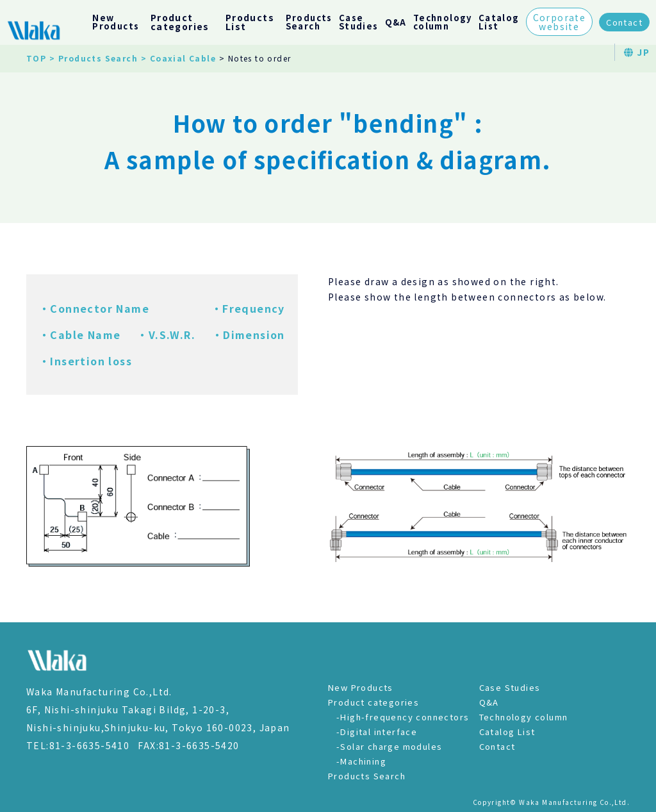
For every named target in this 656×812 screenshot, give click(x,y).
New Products (361, 687)
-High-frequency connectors (403, 717)
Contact (624, 22)
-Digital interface (377, 732)
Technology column (524, 717)
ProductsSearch (309, 22)
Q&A (396, 22)
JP (637, 52)
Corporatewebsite (560, 22)
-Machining (361, 761)
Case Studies (510, 687)
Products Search (367, 776)
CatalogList (499, 22)
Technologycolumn (443, 22)
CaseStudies (359, 22)
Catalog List (507, 732)
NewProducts (116, 22)
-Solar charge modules (389, 746)
